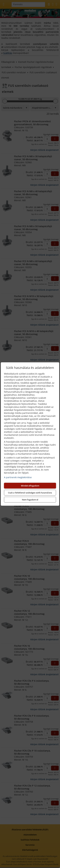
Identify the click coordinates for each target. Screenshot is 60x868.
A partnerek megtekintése (18, 477)
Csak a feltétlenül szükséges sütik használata (30, 493)
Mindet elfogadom (30, 486)
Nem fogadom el (30, 500)
